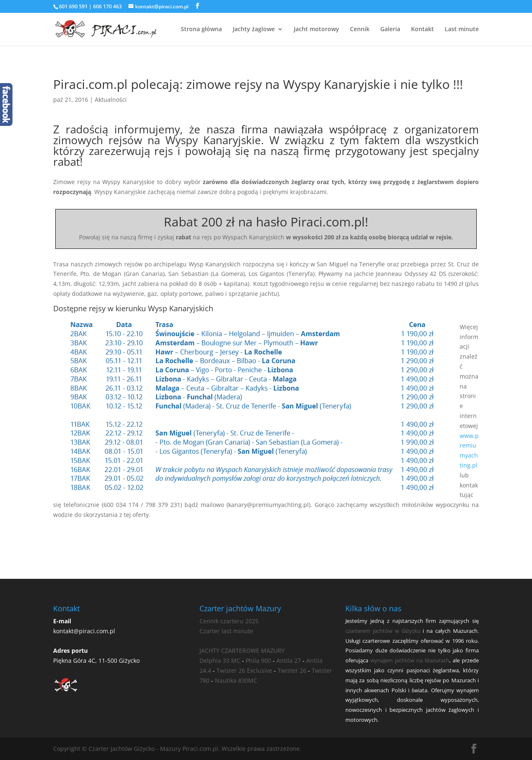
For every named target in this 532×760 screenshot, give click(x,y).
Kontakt (422, 30)
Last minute (462, 30)
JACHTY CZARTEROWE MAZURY (242, 651)
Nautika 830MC (236, 680)
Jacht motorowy (316, 30)
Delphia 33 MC (220, 660)
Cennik (360, 30)
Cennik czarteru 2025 (229, 621)
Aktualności (111, 100)
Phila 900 (258, 660)
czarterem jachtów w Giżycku (383, 631)
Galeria (390, 30)
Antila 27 (289, 660)
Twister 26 (292, 670)
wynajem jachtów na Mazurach (410, 660)
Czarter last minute (226, 631)
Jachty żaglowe (254, 30)
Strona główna (201, 30)
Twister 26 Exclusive (244, 670)
